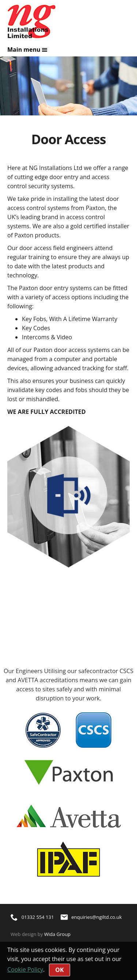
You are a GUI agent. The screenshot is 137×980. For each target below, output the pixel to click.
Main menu (27, 50)
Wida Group (57, 934)
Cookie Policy (25, 969)
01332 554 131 (32, 917)
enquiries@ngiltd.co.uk (91, 917)
